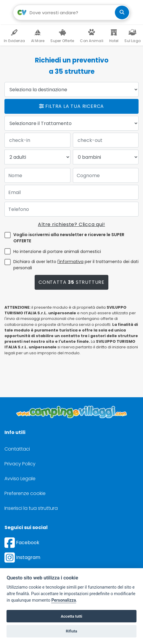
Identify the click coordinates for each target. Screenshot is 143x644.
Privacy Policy (20, 464)
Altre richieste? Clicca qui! (71, 224)
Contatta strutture (71, 282)
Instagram (22, 557)
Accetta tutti (71, 616)
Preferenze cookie (25, 493)
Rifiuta (71, 631)
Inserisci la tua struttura (31, 508)
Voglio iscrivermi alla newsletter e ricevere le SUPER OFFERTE (69, 238)
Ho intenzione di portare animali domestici (57, 251)
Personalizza (64, 600)
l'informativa (70, 262)
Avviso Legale (20, 479)
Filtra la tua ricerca (71, 106)
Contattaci (17, 449)
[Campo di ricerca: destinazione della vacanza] (71, 12)
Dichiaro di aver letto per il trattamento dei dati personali (76, 265)
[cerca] (122, 12)
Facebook (22, 543)
